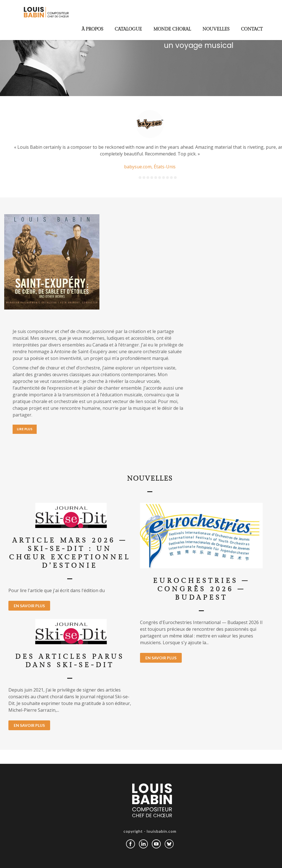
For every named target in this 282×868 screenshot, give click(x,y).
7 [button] (164, 178)
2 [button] (144, 178)
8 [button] (167, 178)
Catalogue (128, 29)
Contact (252, 29)
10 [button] (175, 178)
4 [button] (152, 178)
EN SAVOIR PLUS (29, 606)
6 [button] (160, 178)
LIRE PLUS (25, 429)
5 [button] (156, 178)
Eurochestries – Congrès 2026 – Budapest (201, 589)
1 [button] (140, 178)
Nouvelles (216, 29)
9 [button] (171, 178)
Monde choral (172, 29)
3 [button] (148, 178)
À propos (93, 29)
